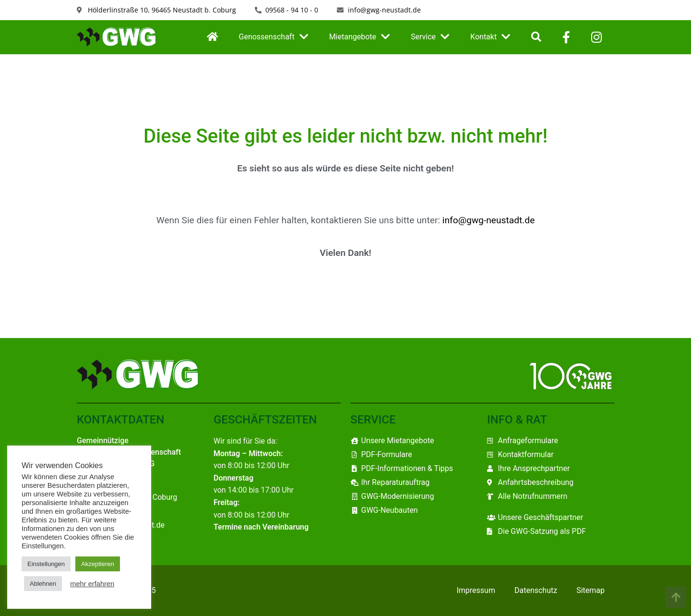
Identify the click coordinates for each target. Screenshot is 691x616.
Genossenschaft (274, 37)
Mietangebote (359, 37)
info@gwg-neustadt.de (489, 220)
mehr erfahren (92, 584)
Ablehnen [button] (43, 584)
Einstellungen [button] (46, 564)
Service (430, 37)
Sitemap (590, 590)
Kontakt (490, 37)
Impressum (476, 590)
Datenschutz (536, 590)
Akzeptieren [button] (98, 564)
